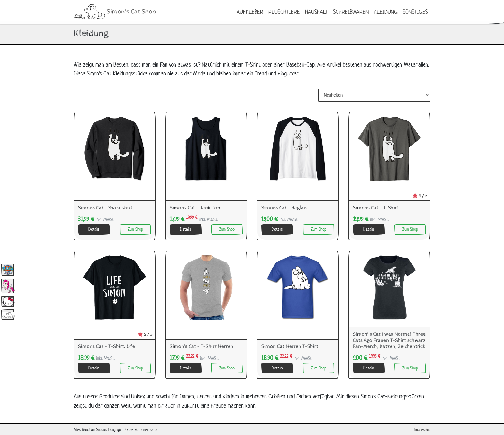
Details (94, 229)
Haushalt (316, 12)
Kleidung (386, 12)
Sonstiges (415, 12)
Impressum (422, 429)
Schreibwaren (351, 12)
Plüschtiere (284, 12)
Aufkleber (250, 12)
